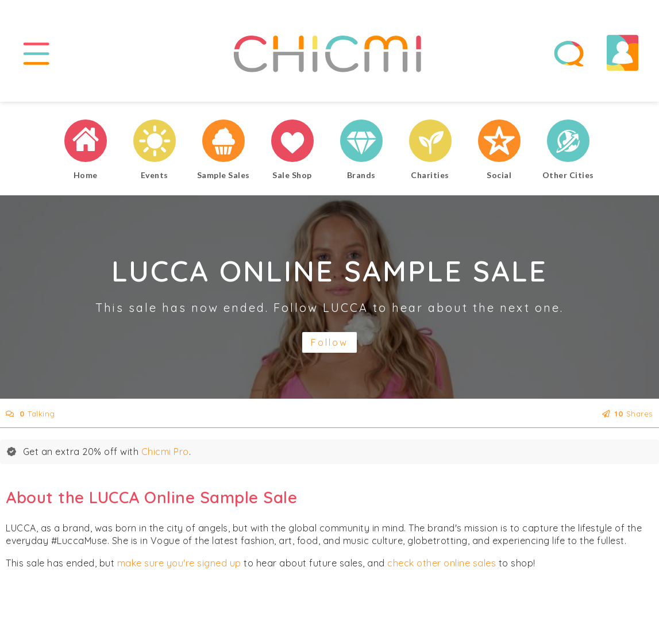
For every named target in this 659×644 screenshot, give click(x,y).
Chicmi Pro (165, 452)
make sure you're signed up (179, 563)
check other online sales (442, 563)
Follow (329, 342)
